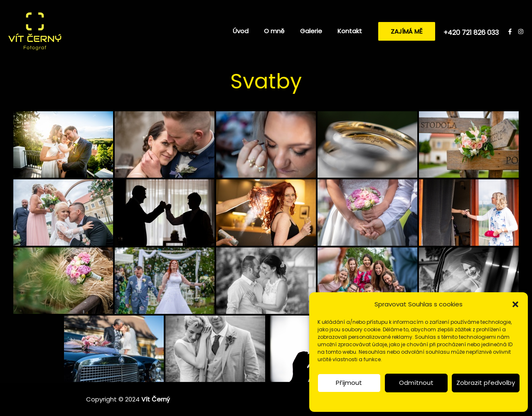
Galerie (316, 31)
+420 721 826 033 (471, 33)
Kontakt (351, 31)
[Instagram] (521, 32)
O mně (282, 31)
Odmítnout (416, 383)
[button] (515, 304)
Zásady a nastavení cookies (369, 401)
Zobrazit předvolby (486, 383)
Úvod (251, 31)
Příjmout (349, 383)
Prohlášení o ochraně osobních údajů (457, 401)
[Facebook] (510, 32)
